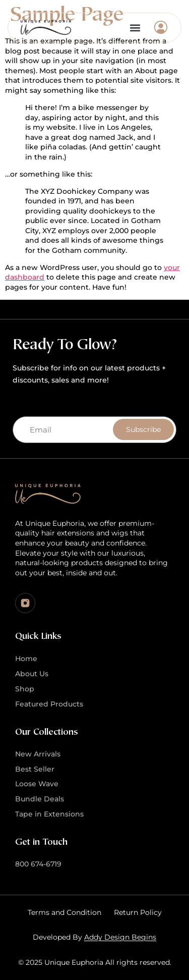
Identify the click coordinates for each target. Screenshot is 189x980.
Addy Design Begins (120, 937)
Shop (25, 689)
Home (26, 659)
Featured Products (49, 704)
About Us (32, 674)
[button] (135, 28)
